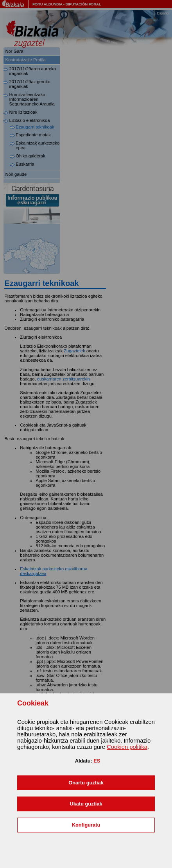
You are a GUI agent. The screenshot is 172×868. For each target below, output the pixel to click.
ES (97, 761)
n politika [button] (127, 747)
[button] (86, 783)
